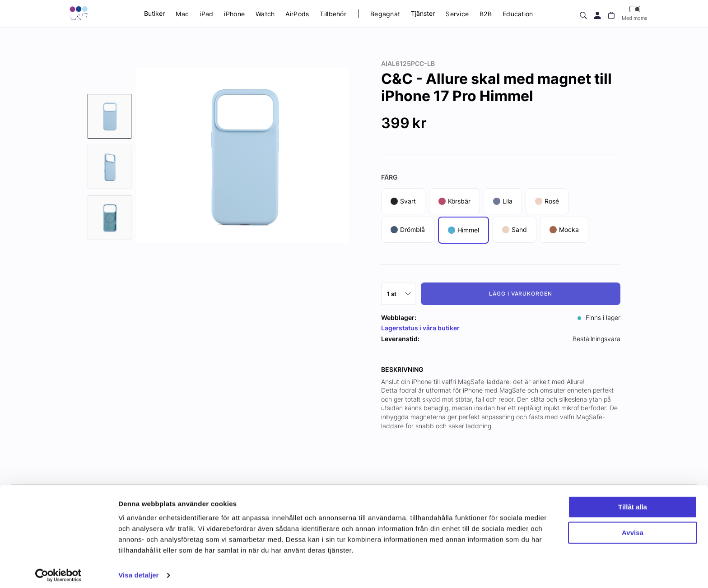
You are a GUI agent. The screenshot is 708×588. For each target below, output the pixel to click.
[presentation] (109, 116)
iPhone (234, 14)
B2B (486, 14)
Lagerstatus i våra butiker (420, 328)
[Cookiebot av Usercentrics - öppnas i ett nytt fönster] (58, 570)
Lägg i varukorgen (521, 294)
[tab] (109, 116)
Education (518, 14)
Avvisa (633, 527)
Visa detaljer (138, 570)
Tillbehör (333, 14)
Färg (389, 177)
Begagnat (385, 14)
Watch (265, 14)
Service (457, 14)
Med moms (635, 13)
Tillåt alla (633, 502)
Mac (182, 14)
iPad (206, 14)
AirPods (297, 14)
